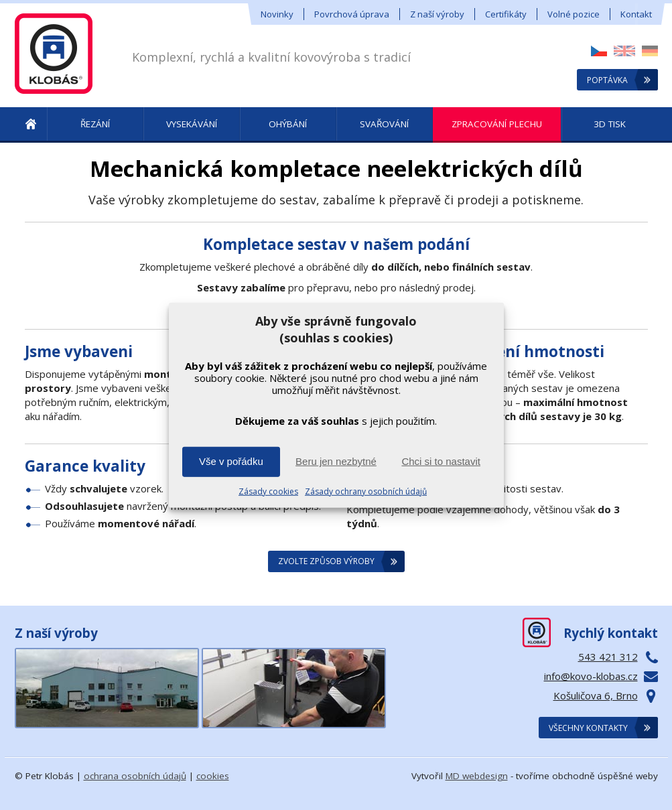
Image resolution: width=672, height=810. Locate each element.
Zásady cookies (268, 491)
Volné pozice (574, 14)
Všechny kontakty (588, 728)
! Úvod (31, 125)
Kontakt (636, 14)
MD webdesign (477, 776)
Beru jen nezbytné (336, 461)
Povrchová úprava (352, 14)
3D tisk (610, 124)
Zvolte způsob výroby (326, 561)
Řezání (95, 124)
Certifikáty (506, 14)
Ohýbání (288, 124)
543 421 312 (608, 657)
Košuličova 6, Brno (596, 695)
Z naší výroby (437, 14)
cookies (213, 776)
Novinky (277, 14)
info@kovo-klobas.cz (591, 676)
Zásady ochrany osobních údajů (366, 491)
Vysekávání (192, 124)
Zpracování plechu (497, 124)
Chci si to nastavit (441, 461)
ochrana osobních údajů (135, 776)
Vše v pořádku (231, 461)
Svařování (384, 124)
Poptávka (607, 80)
